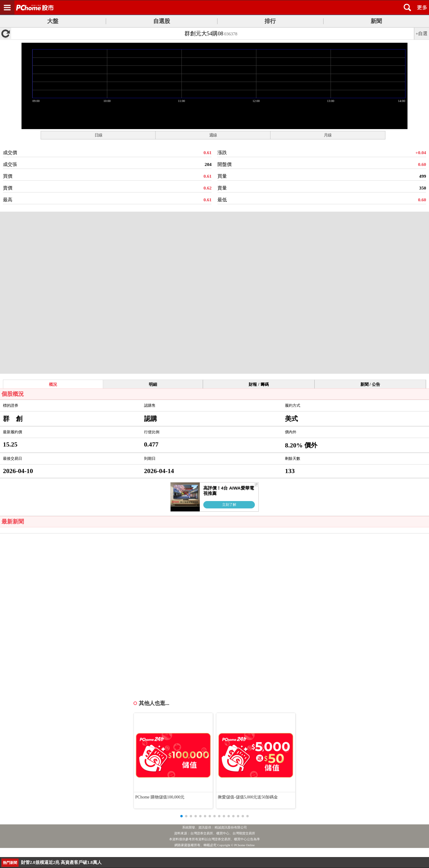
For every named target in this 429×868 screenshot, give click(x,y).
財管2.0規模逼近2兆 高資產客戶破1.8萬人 (61, 862)
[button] (181, 816)
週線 (213, 135)
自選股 (162, 21)
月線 (328, 135)
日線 (98, 135)
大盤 (53, 21)
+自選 (422, 33)
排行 (270, 21)
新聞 (376, 21)
